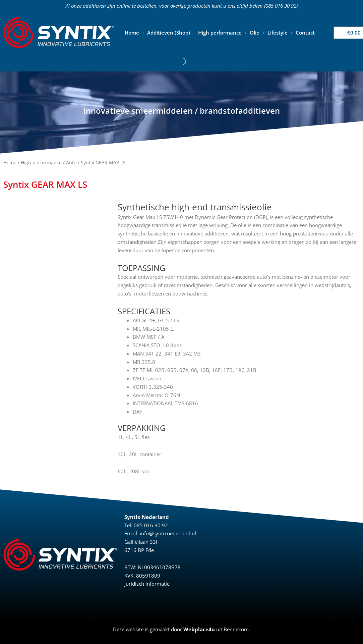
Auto (71, 163)
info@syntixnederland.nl (168, 533)
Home (132, 33)
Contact (305, 33)
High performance (220, 33)
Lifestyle (278, 33)
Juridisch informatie (147, 584)
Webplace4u (199, 629)
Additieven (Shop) (169, 33)
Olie (255, 33)
